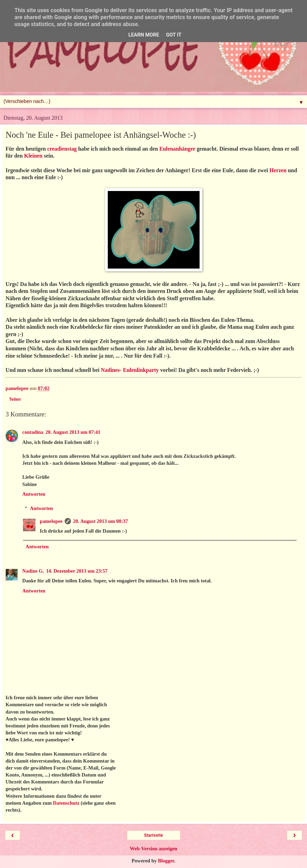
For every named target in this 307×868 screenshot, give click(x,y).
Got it (174, 35)
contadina (33, 432)
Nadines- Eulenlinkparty (130, 370)
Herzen (278, 170)
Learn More (144, 35)
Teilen (15, 399)
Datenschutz (66, 803)
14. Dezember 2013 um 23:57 (77, 571)
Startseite (153, 835)
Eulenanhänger (177, 149)
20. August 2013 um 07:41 (73, 432)
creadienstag (62, 149)
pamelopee (51, 521)
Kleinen (33, 156)
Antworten (34, 494)
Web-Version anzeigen (153, 849)
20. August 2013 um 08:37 (100, 521)
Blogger (166, 861)
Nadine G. (33, 571)
